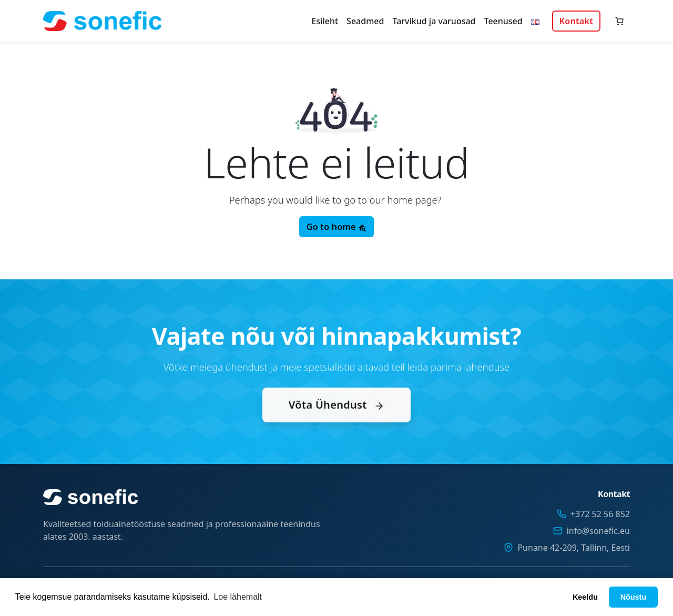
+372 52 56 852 (600, 514)
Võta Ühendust (336, 424)
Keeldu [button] (585, 597)
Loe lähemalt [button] (238, 597)
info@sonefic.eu (598, 531)
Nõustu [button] (634, 597)
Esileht (325, 21)
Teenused (503, 21)
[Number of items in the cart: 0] (619, 21)
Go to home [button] (336, 227)
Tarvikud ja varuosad (434, 21)
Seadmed (365, 21)
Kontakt (576, 21)
